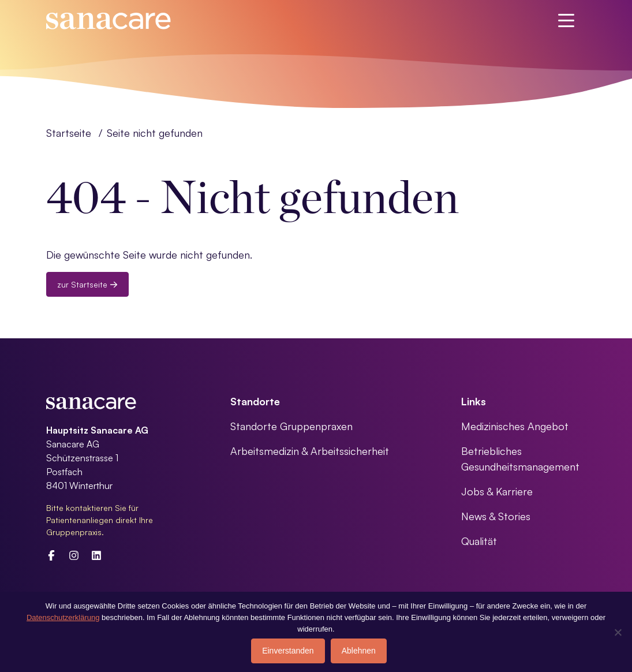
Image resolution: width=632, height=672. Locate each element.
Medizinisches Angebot (515, 426)
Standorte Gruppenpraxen (291, 426)
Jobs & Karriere (497, 491)
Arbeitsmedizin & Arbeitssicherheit (310, 451)
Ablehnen (359, 651)
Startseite (69, 133)
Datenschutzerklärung (63, 617)
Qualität (479, 541)
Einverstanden (288, 651)
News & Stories (496, 516)
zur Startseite (87, 284)
